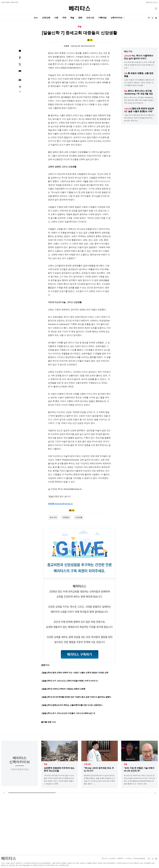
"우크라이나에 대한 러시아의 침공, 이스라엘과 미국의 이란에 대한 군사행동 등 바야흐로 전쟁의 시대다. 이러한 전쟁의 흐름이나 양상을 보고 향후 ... (59, 780)
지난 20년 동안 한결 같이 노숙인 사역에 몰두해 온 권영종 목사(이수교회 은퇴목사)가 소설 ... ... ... (139, 65)
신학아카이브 (116, 18)
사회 (56, 18)
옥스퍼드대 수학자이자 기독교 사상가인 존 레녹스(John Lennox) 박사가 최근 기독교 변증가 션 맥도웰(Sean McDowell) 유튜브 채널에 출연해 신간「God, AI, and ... (139, 780)
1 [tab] (32, 793)
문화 (80, 18)
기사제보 (128, 858)
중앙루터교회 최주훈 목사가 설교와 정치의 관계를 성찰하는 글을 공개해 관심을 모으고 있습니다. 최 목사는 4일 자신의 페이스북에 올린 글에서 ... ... (99, 780)
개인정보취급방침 (139, 858)
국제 (64, 18)
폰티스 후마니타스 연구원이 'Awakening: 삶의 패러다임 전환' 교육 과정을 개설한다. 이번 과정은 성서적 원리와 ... (139, 100)
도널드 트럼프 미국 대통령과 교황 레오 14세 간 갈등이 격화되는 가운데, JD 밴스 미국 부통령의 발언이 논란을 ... (139, 83)
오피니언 (90, 18)
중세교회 (53, 517)
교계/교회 (46, 18)
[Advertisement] (80, 825)
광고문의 (112, 858)
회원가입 (149, 2)
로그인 (155, 2)
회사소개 (105, 858)
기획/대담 (102, 18)
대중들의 (66, 517)
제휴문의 (120, 858)
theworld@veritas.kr (64, 504)
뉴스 (36, 18)
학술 (72, 18)
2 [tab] (79, 793)
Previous (4, 793)
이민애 (67, 46)
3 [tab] (127, 793)
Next (155, 793)
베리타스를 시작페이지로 (10, 2)
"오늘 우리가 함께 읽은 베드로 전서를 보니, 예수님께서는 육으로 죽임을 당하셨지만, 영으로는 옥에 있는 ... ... (139, 118)
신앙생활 (79, 517)
